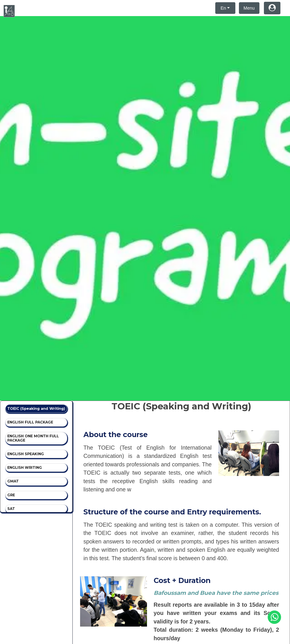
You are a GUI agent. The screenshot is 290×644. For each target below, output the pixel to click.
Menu (249, 8)
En (223, 8)
